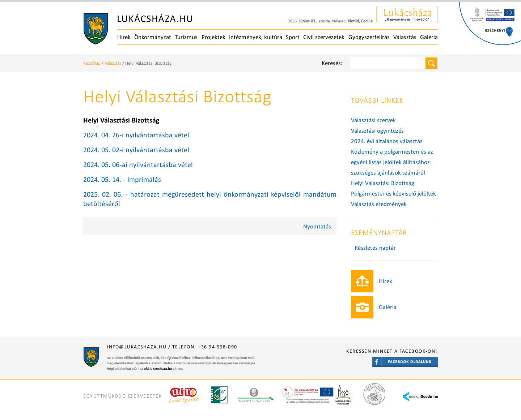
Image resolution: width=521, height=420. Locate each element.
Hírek (124, 37)
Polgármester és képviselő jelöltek (393, 194)
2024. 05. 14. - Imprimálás (122, 179)
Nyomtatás (317, 226)
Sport (293, 37)
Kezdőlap (92, 63)
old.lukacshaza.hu (158, 369)
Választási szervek (373, 120)
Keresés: (332, 63)
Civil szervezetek (324, 37)
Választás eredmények (379, 204)
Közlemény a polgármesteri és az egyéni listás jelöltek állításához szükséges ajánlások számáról (392, 162)
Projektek (213, 37)
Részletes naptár (375, 248)
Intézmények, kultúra (256, 37)
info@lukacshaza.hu (137, 347)
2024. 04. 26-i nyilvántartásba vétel (136, 135)
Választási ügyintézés (377, 131)
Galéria (429, 37)
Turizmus (186, 37)
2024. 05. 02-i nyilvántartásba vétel (136, 150)
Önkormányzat (153, 37)
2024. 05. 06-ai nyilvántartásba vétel (138, 164)
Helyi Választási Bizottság (383, 183)
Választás (405, 37)
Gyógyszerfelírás (369, 37)
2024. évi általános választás (387, 141)
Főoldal (138, 29)
